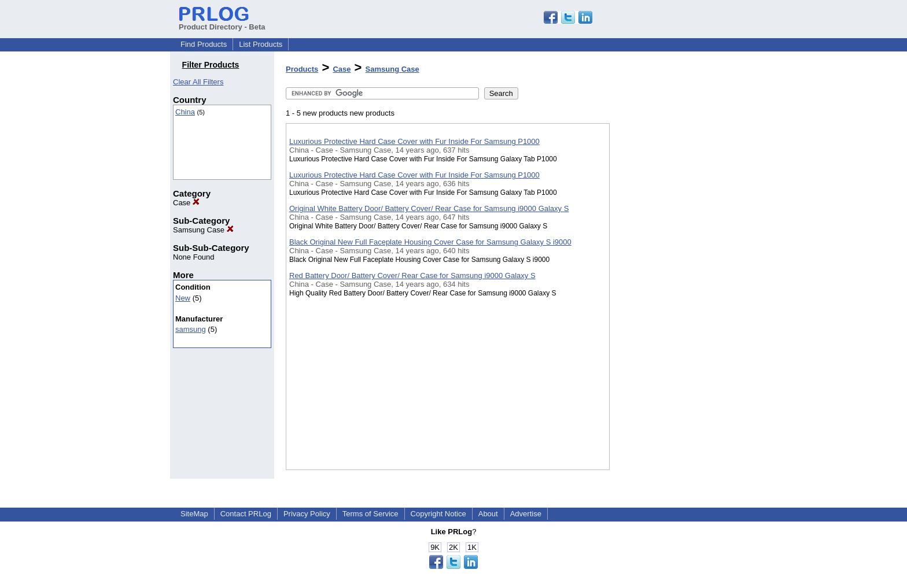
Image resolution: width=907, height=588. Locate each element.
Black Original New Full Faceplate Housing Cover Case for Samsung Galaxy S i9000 (430, 242)
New (183, 298)
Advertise (526, 514)
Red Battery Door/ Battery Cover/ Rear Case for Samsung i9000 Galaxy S (412, 275)
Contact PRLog (246, 514)
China (185, 112)
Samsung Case (203, 230)
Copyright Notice (438, 514)
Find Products (204, 44)
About (488, 514)
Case (186, 203)
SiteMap (194, 514)
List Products (261, 44)
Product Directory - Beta (222, 23)
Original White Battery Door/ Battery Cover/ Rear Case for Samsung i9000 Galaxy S (429, 208)
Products (302, 69)
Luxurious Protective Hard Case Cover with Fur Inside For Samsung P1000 (414, 141)
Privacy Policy (307, 514)
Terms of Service (370, 514)
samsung (191, 329)
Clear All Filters (198, 82)
